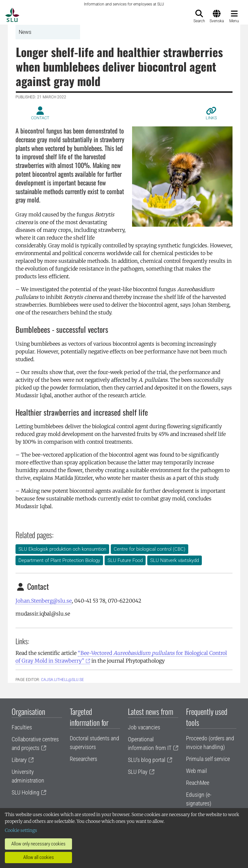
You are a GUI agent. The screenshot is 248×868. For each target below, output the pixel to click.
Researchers (83, 759)
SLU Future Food (125, 560)
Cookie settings (21, 830)
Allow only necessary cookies (38, 844)
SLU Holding (26, 792)
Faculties (22, 727)
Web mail (196, 771)
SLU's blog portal (147, 760)
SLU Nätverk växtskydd (175, 560)
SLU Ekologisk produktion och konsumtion (62, 549)
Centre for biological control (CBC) (150, 549)
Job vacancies (144, 727)
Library (19, 760)
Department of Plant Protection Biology (59, 560)
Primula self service (208, 759)
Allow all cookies (39, 857)
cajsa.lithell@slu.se (62, 680)
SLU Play (138, 772)
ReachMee (198, 783)
